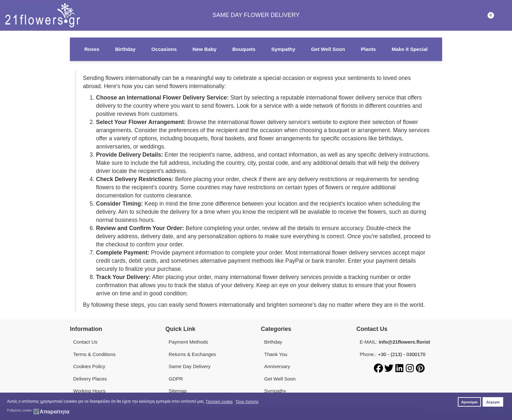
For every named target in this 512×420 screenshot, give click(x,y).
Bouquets (244, 49)
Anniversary (277, 366)
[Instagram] (410, 368)
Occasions (164, 49)
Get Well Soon (328, 49)
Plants (368, 49)
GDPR (176, 379)
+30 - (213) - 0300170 (402, 354)
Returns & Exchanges (192, 354)
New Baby (205, 49)
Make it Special (409, 49)
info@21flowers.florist (404, 342)
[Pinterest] (420, 368)
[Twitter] (390, 368)
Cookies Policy (89, 366)
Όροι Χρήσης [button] (247, 402)
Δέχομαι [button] (493, 402)
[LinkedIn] (400, 368)
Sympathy (283, 49)
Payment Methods (189, 342)
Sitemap (178, 391)
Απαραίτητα (54, 412)
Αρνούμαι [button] (470, 402)
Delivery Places (90, 379)
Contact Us (85, 342)
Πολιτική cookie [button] (219, 402)
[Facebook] (379, 368)
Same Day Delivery (190, 366)
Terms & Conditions (94, 354)
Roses (92, 49)
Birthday (125, 49)
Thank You (276, 354)
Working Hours (89, 391)
